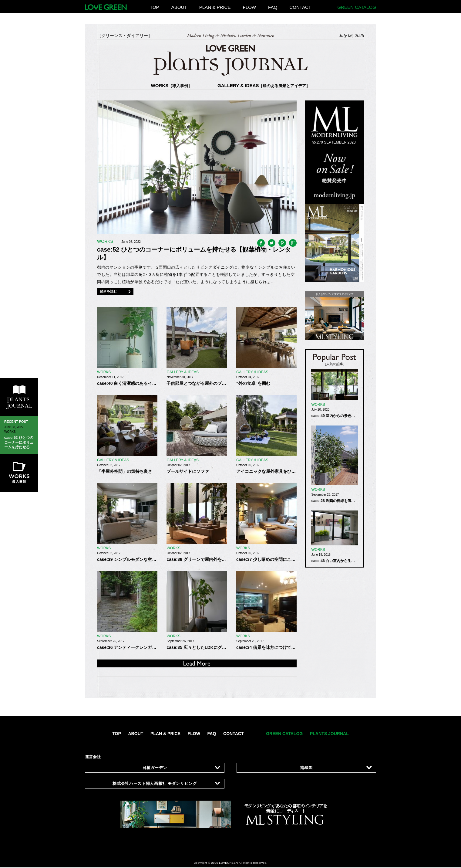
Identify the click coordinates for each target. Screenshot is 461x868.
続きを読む (108, 291)
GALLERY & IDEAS (264, 85)
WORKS (172, 85)
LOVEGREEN (228, 863)
